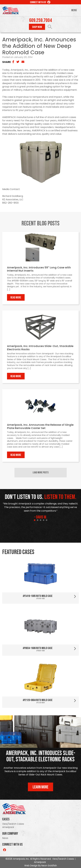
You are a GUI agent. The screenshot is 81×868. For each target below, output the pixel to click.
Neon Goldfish (49, 866)
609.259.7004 (41, 20)
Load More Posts (41, 473)
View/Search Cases (13, 824)
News (5, 838)
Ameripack (8, 827)
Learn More (40, 787)
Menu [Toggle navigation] (74, 10)
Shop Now (37, 27)
